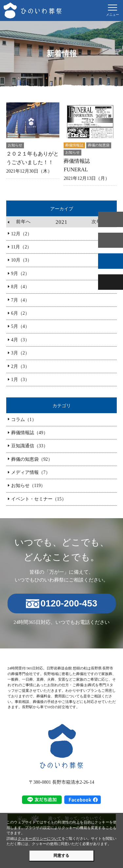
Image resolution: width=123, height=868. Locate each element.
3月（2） (20, 353)
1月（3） (20, 380)
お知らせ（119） (28, 486)
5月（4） (20, 326)
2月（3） (20, 366)
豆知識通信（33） (30, 446)
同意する (61, 856)
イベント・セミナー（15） (39, 499)
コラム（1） (24, 420)
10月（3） (21, 260)
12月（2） (21, 234)
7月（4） (20, 300)
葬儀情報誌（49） (30, 433)
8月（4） (20, 287)
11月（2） (21, 247)
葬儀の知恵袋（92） (32, 459)
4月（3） (20, 340)
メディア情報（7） (31, 472)
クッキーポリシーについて (40, 838)
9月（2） (20, 274)
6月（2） (20, 313)
